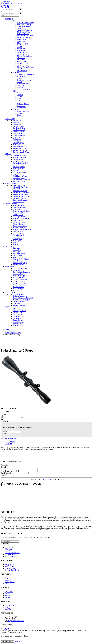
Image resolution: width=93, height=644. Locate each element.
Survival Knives (18, 165)
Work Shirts (21, 49)
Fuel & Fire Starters (20, 222)
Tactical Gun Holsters (20, 148)
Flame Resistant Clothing (25, 23)
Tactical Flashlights (19, 305)
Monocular (17, 137)
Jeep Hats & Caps (19, 276)
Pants (19, 115)
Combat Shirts (22, 52)
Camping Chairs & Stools (22, 211)
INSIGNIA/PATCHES (12, 553)
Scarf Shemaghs (18, 289)
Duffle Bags (17, 250)
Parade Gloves (18, 320)
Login (3, 2)
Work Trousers (22, 61)
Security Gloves (18, 322)
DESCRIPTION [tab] (10, 442)
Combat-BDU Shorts (24, 45)
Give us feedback (48, 480)
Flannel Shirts (22, 50)
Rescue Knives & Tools (21, 163)
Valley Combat (6, 5)
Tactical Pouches (19, 265)
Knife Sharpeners (19, 178)
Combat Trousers (23, 63)
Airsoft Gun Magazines (21, 194)
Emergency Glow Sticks (21, 218)
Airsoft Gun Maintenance (21, 196)
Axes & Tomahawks (20, 172)
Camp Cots (17, 209)
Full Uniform (22, 108)
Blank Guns (17, 124)
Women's (16, 73)
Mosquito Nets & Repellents (22, 230)
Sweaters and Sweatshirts (25, 30)
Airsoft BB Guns (19, 189)
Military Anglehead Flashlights (23, 298)
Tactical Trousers (23, 65)
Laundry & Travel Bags (21, 259)
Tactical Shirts (22, 54)
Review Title (5, 465)
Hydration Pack (18, 255)
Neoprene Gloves (19, 316)
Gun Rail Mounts (19, 132)
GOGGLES (9, 550)
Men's (15, 21)
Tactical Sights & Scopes (21, 152)
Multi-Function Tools (20, 176)
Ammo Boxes (18, 121)
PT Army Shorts (22, 43)
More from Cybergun (9, 438)
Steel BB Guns (18, 146)
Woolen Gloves (18, 326)
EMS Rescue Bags (19, 254)
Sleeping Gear (18, 239)
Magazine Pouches (19, 135)
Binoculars (17, 122)
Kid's (15, 91)
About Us (8, 579)
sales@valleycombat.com (15, 621)
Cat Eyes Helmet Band (21, 268)
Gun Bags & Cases (19, 128)
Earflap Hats (17, 270)
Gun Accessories (19, 126)
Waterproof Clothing (24, 25)
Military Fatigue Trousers (26, 67)
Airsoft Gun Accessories (21, 193)
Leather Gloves (18, 314)
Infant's (15, 110)
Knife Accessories (19, 182)
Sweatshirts (21, 106)
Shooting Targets (19, 143)
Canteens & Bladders (20, 213)
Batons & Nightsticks (20, 206)
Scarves (16, 290)
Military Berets (18, 278)
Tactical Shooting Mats (21, 150)
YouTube (8, 610)
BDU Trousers (22, 71)
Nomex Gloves (18, 318)
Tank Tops (21, 86)
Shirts (19, 100)
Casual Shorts (22, 41)
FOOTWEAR (9, 548)
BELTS (7, 552)
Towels (15, 244)
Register (7, 2)
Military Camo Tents (20, 226)
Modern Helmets (19, 287)
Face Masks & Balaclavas (22, 272)
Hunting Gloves (18, 313)
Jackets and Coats (23, 34)
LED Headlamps (19, 294)
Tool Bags (16, 252)
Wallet (15, 257)
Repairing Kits (18, 231)
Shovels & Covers (19, 237)
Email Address (6, 474)
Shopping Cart (10, 565)
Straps (15, 242)
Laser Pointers (18, 134)
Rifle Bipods (17, 141)
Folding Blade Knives (20, 158)
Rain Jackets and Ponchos (26, 36)
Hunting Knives (18, 159)
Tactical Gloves (18, 324)
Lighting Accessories (20, 296)
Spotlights (16, 303)
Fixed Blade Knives (20, 156)
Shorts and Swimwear (24, 80)
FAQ (6, 584)
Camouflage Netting (20, 207)
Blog (6, 608)
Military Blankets (19, 224)
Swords (16, 170)
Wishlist (8, 4)
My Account (9, 592)
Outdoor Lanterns (19, 302)
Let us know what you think (10, 472)
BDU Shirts (21, 60)
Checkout (17, 642)
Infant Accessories (23, 111)
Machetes (16, 174)
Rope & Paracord (19, 233)
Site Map (8, 598)
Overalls (20, 87)
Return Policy (9, 567)
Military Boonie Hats (20, 279)
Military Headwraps (20, 283)
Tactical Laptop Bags (20, 263)
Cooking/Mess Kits (19, 217)
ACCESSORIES (10, 555)
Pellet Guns (17, 139)
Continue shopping (7, 642)
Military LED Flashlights (21, 300)
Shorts (19, 98)
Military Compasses (20, 228)
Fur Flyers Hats (18, 274)
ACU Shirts (21, 58)
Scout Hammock (19, 235)
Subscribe (5, 544)
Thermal (20, 95)
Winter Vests (21, 76)
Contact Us (14, 4)
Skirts (19, 78)
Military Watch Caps (20, 285)
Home (3, 4)
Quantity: (4, 414)
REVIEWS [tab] (9, 444)
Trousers (20, 102)
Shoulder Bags (18, 261)
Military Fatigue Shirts (25, 56)
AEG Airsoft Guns (19, 185)
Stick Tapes (17, 241)
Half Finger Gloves (19, 311)
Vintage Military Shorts (25, 37)
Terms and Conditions (12, 571)
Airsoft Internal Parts (20, 198)
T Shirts (20, 47)
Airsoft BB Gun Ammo (21, 187)
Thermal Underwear (24, 26)
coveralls (20, 28)
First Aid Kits (18, 220)
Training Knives (18, 169)
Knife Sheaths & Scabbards (22, 180)
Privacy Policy (10, 582)
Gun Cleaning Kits (19, 130)
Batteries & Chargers (20, 200)
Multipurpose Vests (24, 32)
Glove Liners (17, 309)
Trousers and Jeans (23, 89)
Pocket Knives (18, 161)
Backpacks (17, 248)
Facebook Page (10, 606)
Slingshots (17, 145)
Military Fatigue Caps (20, 281)
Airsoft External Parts (20, 191)
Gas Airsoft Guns (19, 202)
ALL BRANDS (10, 557)
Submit (6, 434)
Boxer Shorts (21, 39)
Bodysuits (20, 117)
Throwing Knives (19, 167)
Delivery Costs (10, 569)
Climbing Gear (18, 215)
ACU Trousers (22, 69)
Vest (19, 93)
